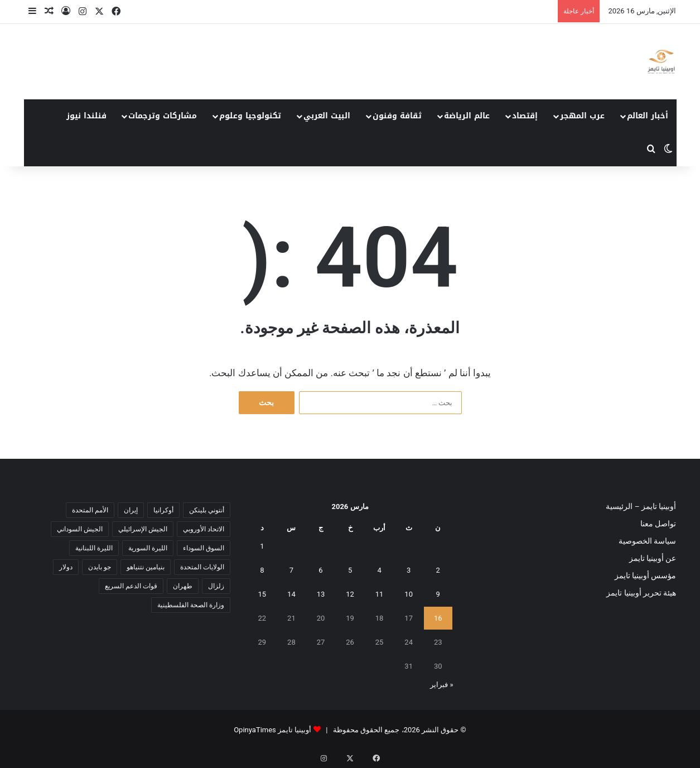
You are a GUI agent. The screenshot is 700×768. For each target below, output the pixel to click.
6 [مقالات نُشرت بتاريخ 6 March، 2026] (320, 570)
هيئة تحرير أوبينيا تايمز (641, 593)
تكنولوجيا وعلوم (250, 116)
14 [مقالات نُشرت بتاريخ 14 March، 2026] (291, 594)
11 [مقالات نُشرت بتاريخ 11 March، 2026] (380, 594)
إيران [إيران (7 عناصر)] (131, 510)
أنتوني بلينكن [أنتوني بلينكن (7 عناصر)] (207, 510)
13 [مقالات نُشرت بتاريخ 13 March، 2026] (321, 594)
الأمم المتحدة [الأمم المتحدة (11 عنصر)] (90, 510)
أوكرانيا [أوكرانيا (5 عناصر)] (163, 510)
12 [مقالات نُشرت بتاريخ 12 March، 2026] (350, 594)
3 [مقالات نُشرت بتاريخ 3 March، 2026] (409, 570)
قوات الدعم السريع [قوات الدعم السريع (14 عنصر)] (131, 586)
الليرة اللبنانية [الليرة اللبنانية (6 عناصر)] (94, 548)
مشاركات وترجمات (163, 116)
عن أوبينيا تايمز (653, 558)
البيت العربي (327, 116)
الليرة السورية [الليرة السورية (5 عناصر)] (148, 548)
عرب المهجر (582, 116)
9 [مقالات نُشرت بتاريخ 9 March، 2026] (438, 594)
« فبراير (441, 685)
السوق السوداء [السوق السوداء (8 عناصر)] (204, 548)
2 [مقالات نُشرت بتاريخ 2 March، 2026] (438, 570)
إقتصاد (525, 116)
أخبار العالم (648, 116)
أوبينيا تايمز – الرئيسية (641, 506)
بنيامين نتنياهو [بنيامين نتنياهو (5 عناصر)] (146, 567)
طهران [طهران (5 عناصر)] (183, 586)
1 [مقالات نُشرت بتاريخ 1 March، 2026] (262, 546)
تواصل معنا (658, 524)
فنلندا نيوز (86, 116)
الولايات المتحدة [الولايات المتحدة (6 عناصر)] (202, 567)
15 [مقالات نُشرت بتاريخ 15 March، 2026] (262, 594)
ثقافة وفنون (397, 116)
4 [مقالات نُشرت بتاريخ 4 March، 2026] (379, 570)
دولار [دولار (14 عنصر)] (66, 567)
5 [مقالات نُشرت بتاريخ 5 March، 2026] (350, 570)
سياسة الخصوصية (647, 541)
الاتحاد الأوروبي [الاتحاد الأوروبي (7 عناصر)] (204, 529)
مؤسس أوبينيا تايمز (646, 575)
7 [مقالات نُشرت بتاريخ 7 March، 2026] (291, 570)
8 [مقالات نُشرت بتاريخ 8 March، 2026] (262, 570)
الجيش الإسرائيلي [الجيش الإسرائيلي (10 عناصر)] (143, 529)
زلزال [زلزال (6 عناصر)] (216, 586)
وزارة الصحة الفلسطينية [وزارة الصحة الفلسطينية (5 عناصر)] (191, 605)
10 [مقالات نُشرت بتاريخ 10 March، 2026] (409, 594)
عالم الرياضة (467, 116)
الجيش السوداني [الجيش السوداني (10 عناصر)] (80, 529)
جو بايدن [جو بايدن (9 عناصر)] (100, 567)
